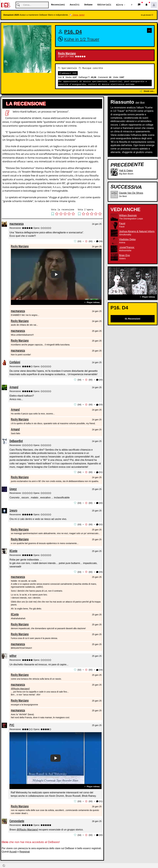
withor (13, 655)
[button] (132, 5)
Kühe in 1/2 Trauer (82, 39)
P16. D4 (73, 32)
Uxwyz (13, 488)
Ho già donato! (147, 15)
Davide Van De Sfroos (131, 193)
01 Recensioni (133, 319)
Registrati (25, 850)
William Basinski (128, 215)
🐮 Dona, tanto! (77, 15)
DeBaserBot (16, 441)
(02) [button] (99, 524)
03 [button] (79, 241)
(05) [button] (99, 571)
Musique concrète (91, 68)
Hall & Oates (126, 171)
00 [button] (91, 241)
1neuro (13, 510)
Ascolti (75, 5)
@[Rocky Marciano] (20, 688)
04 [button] (79, 380)
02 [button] (79, 669)
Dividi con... (147, 91)
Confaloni (15, 362)
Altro (120, 5)
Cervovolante (17, 820)
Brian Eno (125, 255)
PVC (12, 724)
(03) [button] (99, 404)
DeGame (88, 5)
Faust (122, 223)
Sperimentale (68, 68)
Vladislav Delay (127, 239)
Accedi (13, 850)
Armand (14, 387)
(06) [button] (99, 241)
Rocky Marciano (67, 54)
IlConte (13, 550)
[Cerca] (32, 5)
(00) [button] (99, 380)
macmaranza (17, 224)
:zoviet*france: (127, 247)
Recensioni (58, 5)
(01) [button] (99, 472)
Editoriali (104, 5)
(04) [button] (99, 669)
